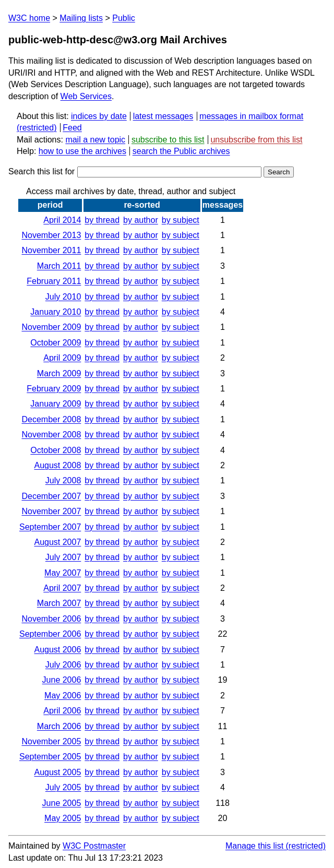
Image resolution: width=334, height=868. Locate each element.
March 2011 (59, 266)
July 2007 (63, 557)
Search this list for (135, 171)
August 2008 (57, 465)
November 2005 (51, 741)
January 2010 (56, 312)
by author (141, 220)
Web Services (86, 96)
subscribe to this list (168, 140)
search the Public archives (181, 151)
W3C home (29, 18)
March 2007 (59, 603)
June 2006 (62, 680)
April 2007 (62, 588)
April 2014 (62, 220)
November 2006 (51, 619)
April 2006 (62, 711)
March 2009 (59, 373)
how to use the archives (82, 151)
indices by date (99, 116)
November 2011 (51, 250)
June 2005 (62, 803)
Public (124, 18)
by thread (102, 220)
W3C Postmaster (94, 846)
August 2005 (57, 772)
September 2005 (50, 757)
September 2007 (50, 527)
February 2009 (54, 389)
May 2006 (63, 695)
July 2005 (63, 787)
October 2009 (56, 343)
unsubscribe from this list (256, 140)
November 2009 (51, 327)
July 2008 (63, 480)
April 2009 (62, 358)
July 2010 (63, 297)
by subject (181, 220)
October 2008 (56, 450)
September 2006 (50, 634)
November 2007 (51, 511)
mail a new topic (95, 140)
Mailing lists (81, 18)
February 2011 (54, 281)
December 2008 (51, 419)
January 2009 (56, 404)
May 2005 (63, 818)
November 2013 (51, 235)
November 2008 (51, 435)
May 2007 (63, 573)
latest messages (163, 116)
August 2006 (57, 650)
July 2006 (63, 665)
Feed (72, 128)
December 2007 (51, 496)
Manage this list (254, 846)
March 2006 (59, 726)
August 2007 (57, 542)
